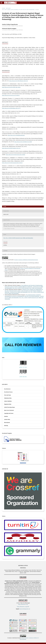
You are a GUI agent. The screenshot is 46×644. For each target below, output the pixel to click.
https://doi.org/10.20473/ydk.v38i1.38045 (11, 87)
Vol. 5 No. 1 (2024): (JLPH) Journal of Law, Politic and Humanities (18, 10)
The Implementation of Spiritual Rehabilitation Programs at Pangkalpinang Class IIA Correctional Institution (23, 295)
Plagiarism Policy (8, 404)
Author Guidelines (8, 401)
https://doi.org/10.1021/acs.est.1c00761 (11, 95)
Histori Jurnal (7, 422)
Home (4, 8)
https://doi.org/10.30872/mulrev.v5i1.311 (11, 148)
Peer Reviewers (7, 389)
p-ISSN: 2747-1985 (23, 367)
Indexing (6, 426)
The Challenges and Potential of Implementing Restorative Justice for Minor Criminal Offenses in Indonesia (24, 286)
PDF (5, 207)
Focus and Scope (8, 395)
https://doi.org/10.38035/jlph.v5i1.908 (13, 34)
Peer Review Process (8, 392)
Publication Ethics (8, 398)
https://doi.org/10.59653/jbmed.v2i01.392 (19, 81)
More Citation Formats (9, 229)
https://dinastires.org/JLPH (23, 607)
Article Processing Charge (9, 407)
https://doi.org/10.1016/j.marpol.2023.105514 (12, 163)
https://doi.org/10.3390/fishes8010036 (16, 135)
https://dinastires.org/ (23, 604)
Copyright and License (9, 413)
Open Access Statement (9, 410)
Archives (8, 8)
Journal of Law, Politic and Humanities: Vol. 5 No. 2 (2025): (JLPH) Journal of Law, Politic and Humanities (24, 287)
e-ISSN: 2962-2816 (23, 377)
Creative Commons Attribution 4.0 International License (26, 260)
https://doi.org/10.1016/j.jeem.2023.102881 (16, 155)
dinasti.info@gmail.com (25, 609)
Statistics (6, 416)
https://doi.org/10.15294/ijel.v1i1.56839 (23, 142)
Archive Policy (7, 419)
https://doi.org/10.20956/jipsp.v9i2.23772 (11, 108)
